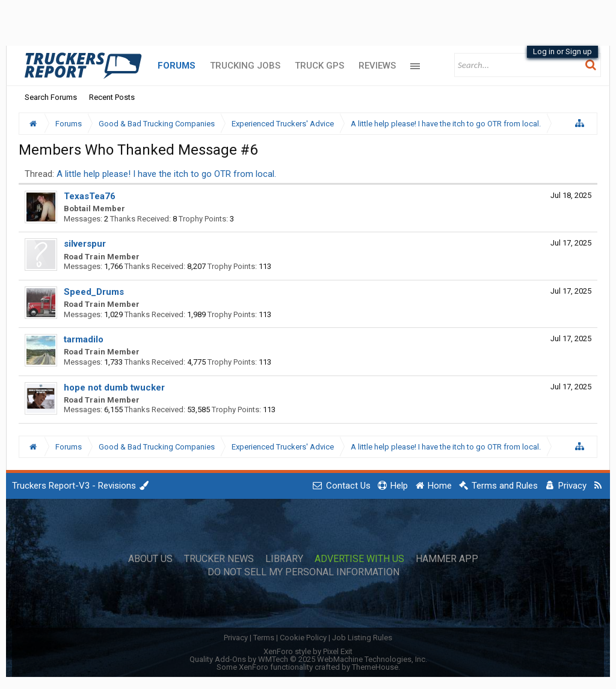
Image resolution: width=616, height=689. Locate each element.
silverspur (85, 244)
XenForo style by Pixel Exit (308, 651)
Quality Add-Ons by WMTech (308, 659)
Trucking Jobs (245, 66)
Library (284, 559)
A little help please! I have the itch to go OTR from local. (166, 174)
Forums (177, 66)
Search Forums (51, 97)
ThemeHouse (375, 667)
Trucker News (219, 559)
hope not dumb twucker (114, 388)
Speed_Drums (94, 292)
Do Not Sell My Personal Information (303, 572)
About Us (150, 559)
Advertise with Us (359, 559)
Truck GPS (319, 66)
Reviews (377, 66)
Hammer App (447, 559)
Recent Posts (112, 97)
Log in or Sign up (562, 51)
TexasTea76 (90, 196)
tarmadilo (84, 339)
